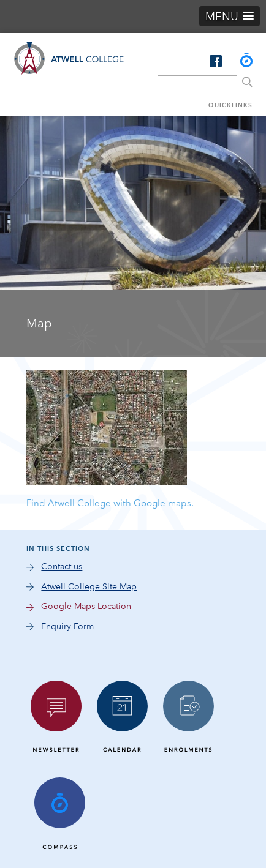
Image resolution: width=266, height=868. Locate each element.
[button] (230, 16)
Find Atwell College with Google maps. (110, 503)
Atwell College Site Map (89, 587)
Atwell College (69, 74)
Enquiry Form (67, 627)
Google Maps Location (86, 606)
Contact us (62, 567)
